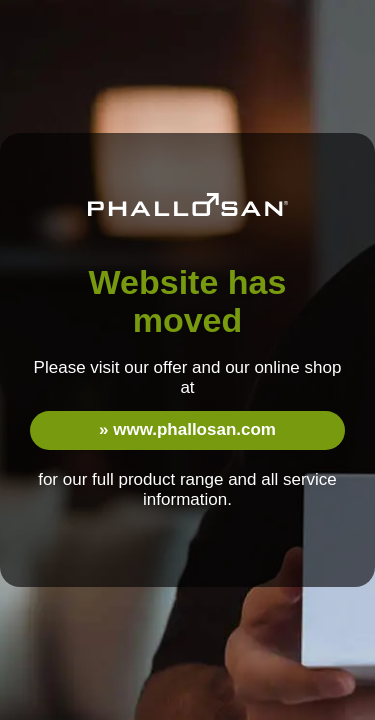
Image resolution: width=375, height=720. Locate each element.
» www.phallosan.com (187, 429)
